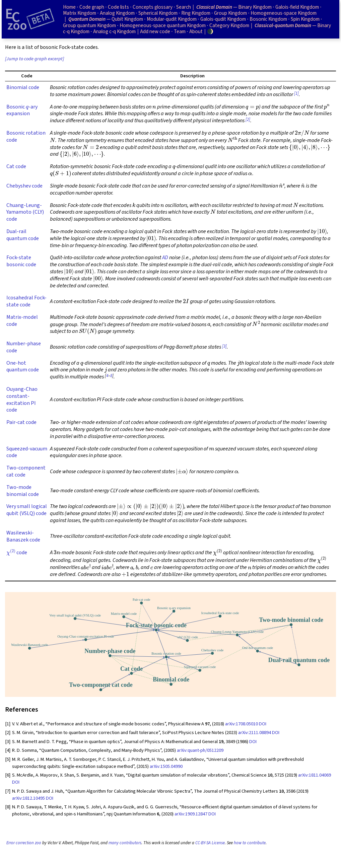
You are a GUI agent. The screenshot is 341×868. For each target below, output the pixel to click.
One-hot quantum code (23, 367)
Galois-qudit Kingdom (223, 19)
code (17, 553)
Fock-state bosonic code (21, 261)
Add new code (155, 31)
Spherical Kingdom (158, 13)
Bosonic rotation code (26, 136)
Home (69, 7)
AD (165, 258)
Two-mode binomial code (23, 491)
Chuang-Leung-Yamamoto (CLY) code (25, 212)
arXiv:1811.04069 (315, 775)
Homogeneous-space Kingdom (284, 13)
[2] (248, 120)
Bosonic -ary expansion (22, 110)
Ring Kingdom (196, 13)
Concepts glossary (153, 7)
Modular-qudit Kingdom (172, 19)
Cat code (16, 166)
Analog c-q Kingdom (114, 31)
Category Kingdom (229, 25)
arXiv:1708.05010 (242, 724)
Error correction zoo (24, 843)
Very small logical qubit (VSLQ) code (27, 510)
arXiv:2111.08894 (255, 733)
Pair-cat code (21, 422)
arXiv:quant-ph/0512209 (200, 750)
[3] (224, 346)
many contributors (125, 843)
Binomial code (23, 87)
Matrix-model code (22, 321)
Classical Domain (214, 7)
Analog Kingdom (117, 13)
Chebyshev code (24, 186)
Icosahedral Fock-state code (26, 301)
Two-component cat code (26, 471)
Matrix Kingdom (80, 13)
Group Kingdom (230, 13)
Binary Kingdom (255, 7)
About (196, 31)
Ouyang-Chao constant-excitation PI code (22, 400)
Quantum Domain (87, 19)
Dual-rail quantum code (23, 235)
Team (180, 31)
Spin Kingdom (305, 19)
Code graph (92, 7)
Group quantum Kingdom (89, 25)
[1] (296, 93)
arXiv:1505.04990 (166, 766)
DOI (263, 724)
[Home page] (30, 19)
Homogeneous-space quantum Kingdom (163, 25)
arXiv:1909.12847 (191, 814)
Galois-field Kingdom (297, 7)
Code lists (118, 7)
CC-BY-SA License (210, 843)
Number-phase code (24, 347)
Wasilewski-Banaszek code (23, 536)
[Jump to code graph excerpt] (35, 59)
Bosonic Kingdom (268, 19)
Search (184, 7)
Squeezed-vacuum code (27, 452)
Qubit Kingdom (127, 19)
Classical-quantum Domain (283, 25)
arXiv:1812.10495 (28, 798)
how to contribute (250, 843)
